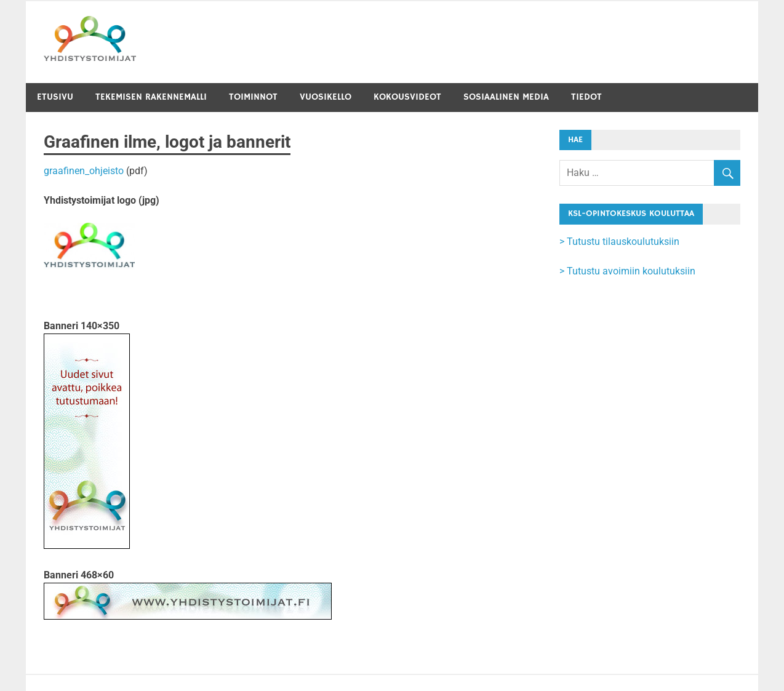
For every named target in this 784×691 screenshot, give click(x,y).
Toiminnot (253, 97)
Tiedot (586, 97)
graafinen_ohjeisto (84, 171)
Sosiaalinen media (506, 97)
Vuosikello (326, 97)
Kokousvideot (407, 97)
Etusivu (55, 97)
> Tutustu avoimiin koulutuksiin (627, 271)
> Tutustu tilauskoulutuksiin (619, 242)
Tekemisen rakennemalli (151, 97)
